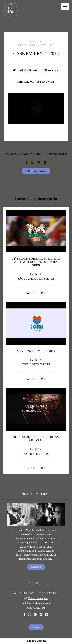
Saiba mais (36, 567)
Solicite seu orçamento (36, 171)
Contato (36, 627)
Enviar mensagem (38, 598)
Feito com (36, 641)
